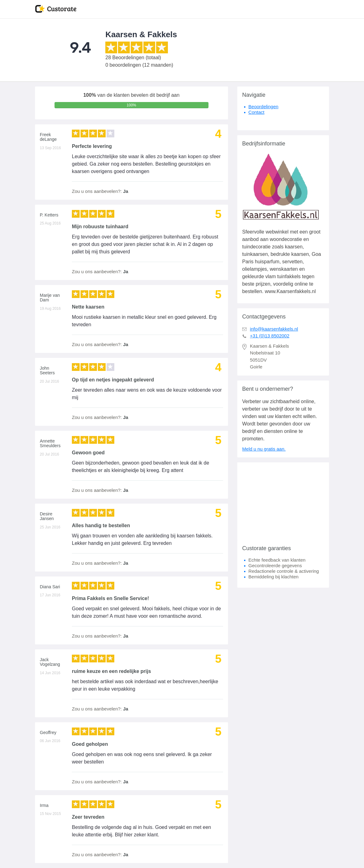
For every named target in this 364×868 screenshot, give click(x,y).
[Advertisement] (283, 501)
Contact (257, 112)
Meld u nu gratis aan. (264, 449)
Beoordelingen (263, 107)
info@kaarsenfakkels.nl (274, 329)
